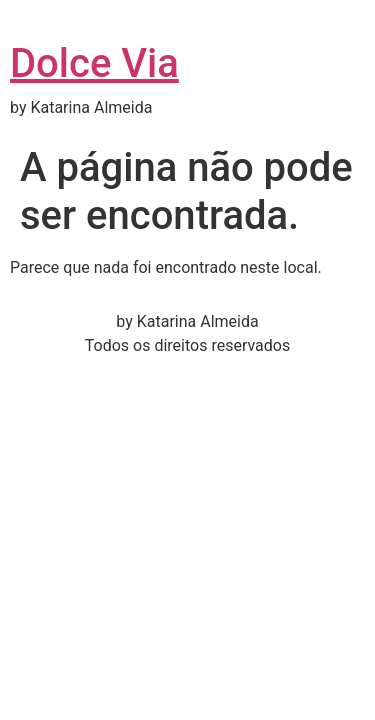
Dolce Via (94, 63)
